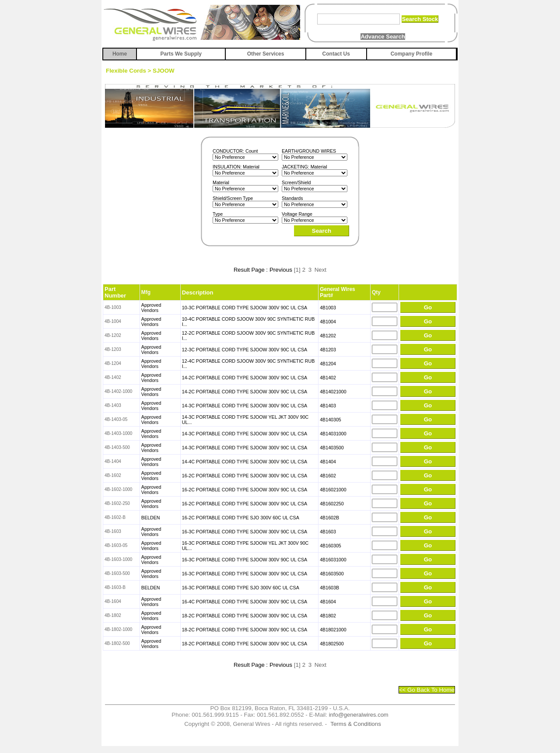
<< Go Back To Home (427, 690)
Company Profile (411, 54)
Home (120, 54)
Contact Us (336, 54)
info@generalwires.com (359, 715)
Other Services (266, 54)
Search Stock (420, 19)
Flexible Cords (126, 71)
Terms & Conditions (356, 724)
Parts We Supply (181, 54)
